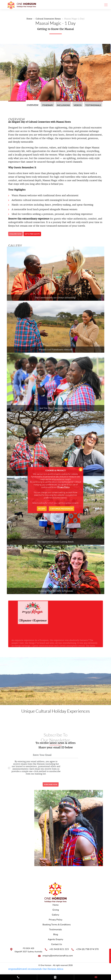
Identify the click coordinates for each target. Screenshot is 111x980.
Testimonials (93, 105)
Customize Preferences (61, 509)
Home (29, 19)
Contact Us (57, 944)
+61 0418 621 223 (59, 949)
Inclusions (63, 105)
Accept (42, 509)
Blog (56, 934)
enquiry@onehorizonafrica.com (58, 956)
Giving (56, 910)
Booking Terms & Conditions (57, 925)
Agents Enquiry (55, 939)
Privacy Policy (56, 920)
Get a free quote (32, 234)
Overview (33, 105)
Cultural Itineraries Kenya (48, 19)
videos (78, 105)
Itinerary (48, 105)
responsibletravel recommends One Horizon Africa (36, 969)
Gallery (55, 915)
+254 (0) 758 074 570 (87, 949)
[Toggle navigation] (105, 5)
